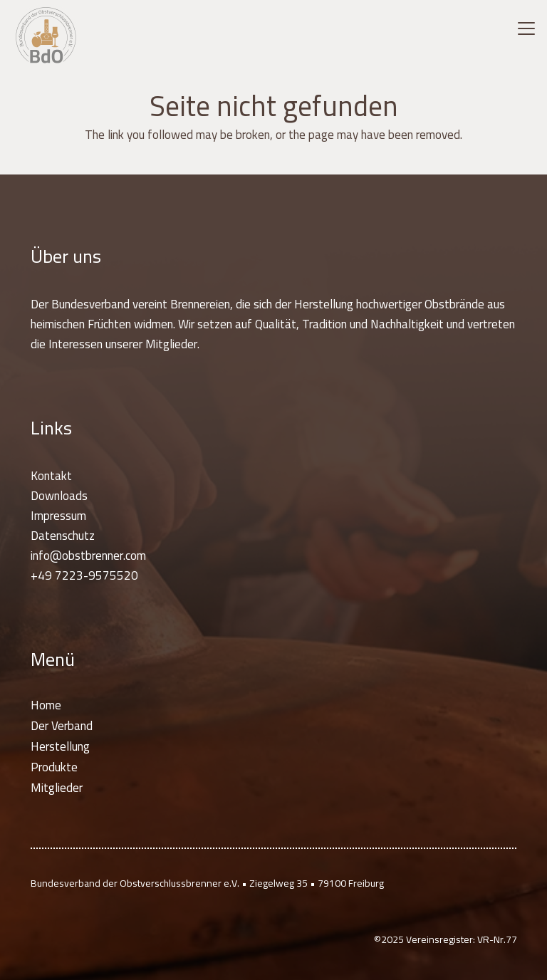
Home (46, 705)
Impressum (58, 516)
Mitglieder (57, 788)
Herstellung (60, 746)
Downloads (59, 496)
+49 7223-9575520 (84, 575)
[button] (526, 28)
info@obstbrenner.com (88, 556)
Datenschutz (63, 536)
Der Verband (62, 726)
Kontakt (51, 476)
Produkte (54, 767)
